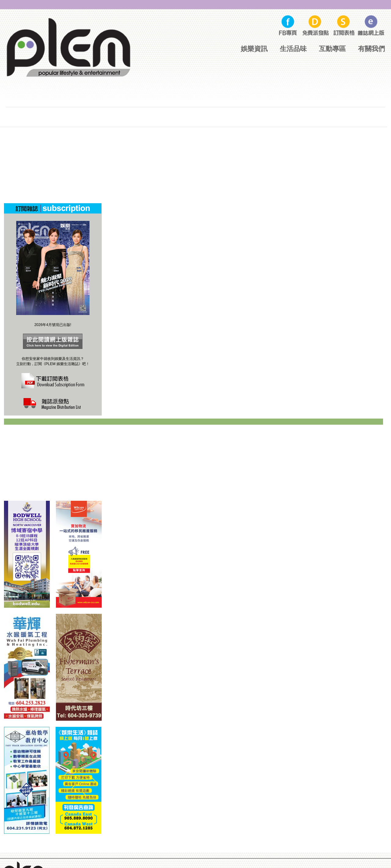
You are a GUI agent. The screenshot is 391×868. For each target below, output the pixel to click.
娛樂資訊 (254, 49)
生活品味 (293, 49)
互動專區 (332, 49)
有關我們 (371, 49)
